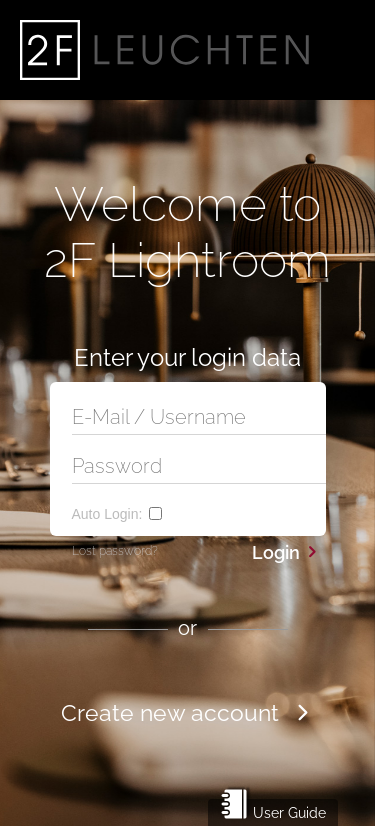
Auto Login (107, 514)
